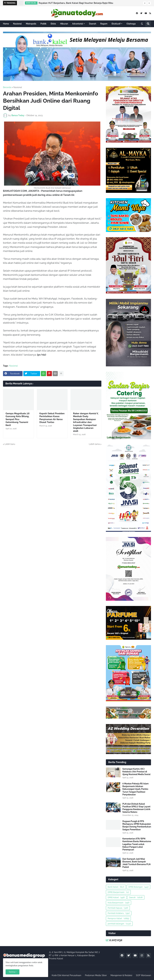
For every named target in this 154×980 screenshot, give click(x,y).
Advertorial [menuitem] (78, 24)
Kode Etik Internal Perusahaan (66, 975)
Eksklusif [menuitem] (116, 24)
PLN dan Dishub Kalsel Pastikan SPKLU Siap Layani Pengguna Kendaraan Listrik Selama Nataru (136, 808)
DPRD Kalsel (116, 897)
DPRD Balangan (138, 887)
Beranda (7, 87)
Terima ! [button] (12, 972)
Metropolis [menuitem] (31, 24)
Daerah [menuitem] (93, 24)
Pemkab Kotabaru (119, 913)
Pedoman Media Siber (96, 975)
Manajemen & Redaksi (121, 975)
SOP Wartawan (143, 975)
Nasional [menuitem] (17, 24)
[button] (145, 3)
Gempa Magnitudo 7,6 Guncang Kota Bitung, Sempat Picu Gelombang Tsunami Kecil (18, 419)
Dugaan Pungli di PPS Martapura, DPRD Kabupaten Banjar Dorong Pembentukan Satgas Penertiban (137, 825)
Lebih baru (10, 444)
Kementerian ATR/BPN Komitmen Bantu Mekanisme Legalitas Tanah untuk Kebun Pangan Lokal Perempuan (137, 844)
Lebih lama (94, 444)
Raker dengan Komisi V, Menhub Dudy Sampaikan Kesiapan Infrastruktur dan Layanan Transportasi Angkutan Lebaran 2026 (86, 422)
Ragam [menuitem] (104, 24)
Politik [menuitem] (43, 24)
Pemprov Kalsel (118, 918)
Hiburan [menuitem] (64, 24)
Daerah (136, 897)
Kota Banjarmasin (119, 903)
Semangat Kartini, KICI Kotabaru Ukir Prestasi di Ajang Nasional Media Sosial (136, 772)
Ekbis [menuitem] (53, 24)
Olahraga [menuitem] (131, 24)
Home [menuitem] (6, 24)
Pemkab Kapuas (118, 908)
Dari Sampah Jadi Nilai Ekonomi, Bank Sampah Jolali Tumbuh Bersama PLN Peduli (136, 863)
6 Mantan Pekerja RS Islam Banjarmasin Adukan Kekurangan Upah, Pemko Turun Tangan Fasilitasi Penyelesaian (136, 789)
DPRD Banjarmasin (118, 892)
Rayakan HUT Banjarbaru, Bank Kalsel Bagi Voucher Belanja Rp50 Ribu (76, 3)
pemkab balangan (119, 924)
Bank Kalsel (116, 887)
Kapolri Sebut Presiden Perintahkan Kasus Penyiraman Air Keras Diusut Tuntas (52, 418)
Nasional (18, 87)
